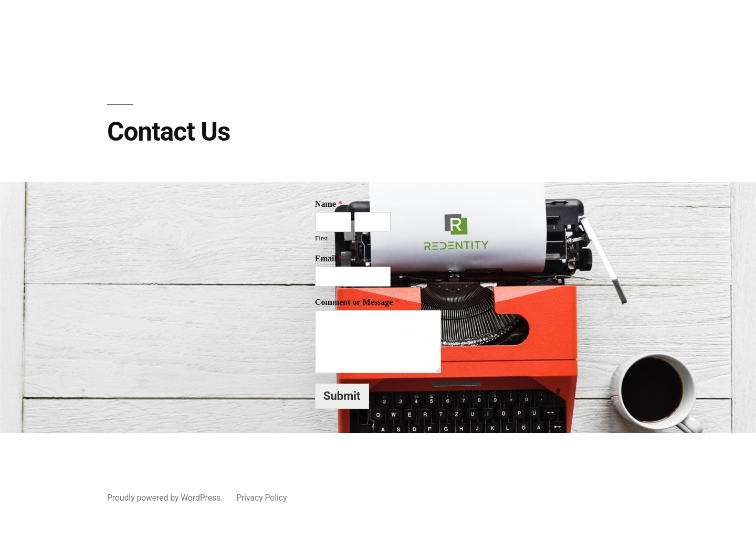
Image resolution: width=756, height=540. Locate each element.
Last (360, 238)
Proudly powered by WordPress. (166, 498)
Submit (342, 396)
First (321, 238)
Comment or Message (357, 302)
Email (329, 259)
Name (329, 204)
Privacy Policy (261, 498)
